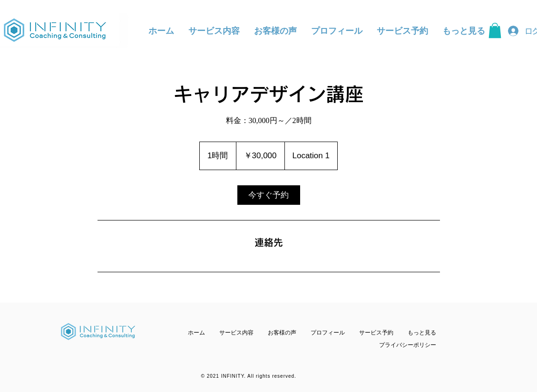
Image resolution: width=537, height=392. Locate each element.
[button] (495, 30)
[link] (269, 195)
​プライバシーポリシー (408, 345)
